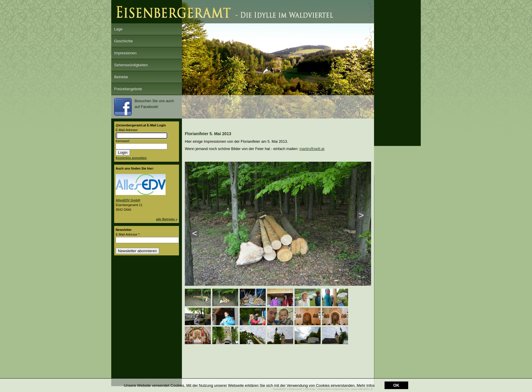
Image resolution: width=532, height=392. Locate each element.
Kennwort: (123, 141)
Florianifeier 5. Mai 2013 (208, 134)
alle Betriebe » (167, 219)
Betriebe (121, 77)
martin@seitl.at (312, 149)
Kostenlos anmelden (131, 158)
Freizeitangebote (128, 89)
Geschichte (124, 41)
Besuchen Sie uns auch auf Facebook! (144, 107)
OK (396, 385)
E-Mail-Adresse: (127, 130)
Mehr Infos (366, 385)
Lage (118, 29)
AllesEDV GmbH (128, 200)
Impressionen (125, 53)
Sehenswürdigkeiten (131, 65)
